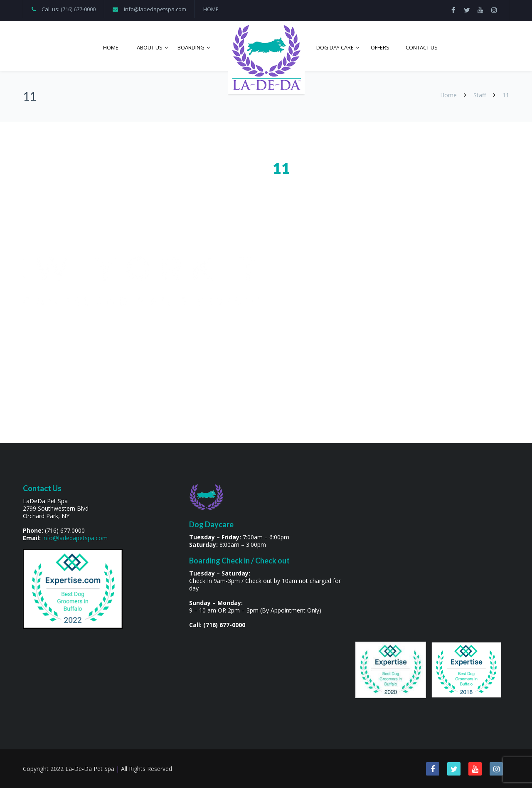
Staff (480, 95)
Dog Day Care (335, 47)
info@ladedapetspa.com (155, 9)
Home (111, 47)
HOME (211, 9)
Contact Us (422, 47)
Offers (380, 47)
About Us (150, 47)
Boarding (191, 47)
